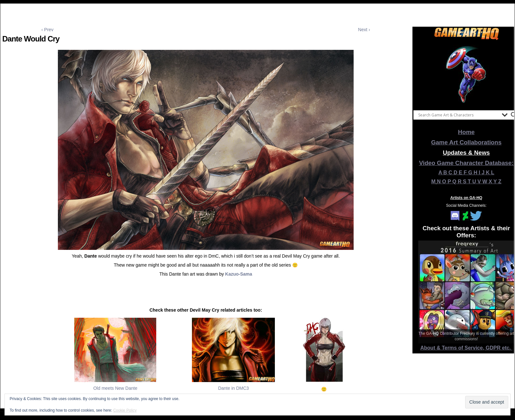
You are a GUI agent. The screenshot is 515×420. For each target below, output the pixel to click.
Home (466, 132)
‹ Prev (47, 30)
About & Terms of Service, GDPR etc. (466, 348)
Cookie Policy (125, 410)
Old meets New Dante (115, 388)
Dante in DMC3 (233, 388)
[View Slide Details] (466, 74)
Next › (364, 30)
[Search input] (458, 115)
